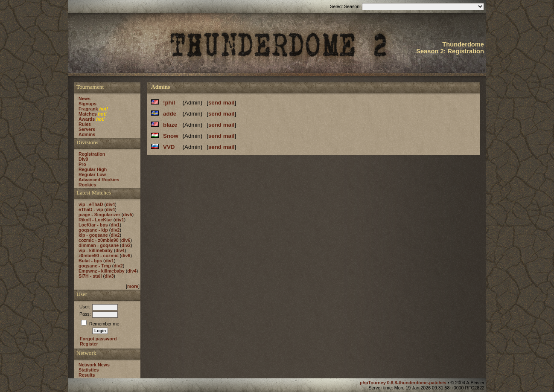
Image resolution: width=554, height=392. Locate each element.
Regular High (93, 169)
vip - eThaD (91, 204)
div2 (115, 230)
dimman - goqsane (99, 245)
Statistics (89, 370)
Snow (171, 136)
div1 (119, 220)
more (133, 286)
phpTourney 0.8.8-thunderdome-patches (404, 383)
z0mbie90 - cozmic (99, 256)
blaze (170, 125)
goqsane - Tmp (95, 266)
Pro (82, 164)
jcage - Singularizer (99, 215)
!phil (169, 103)
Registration (92, 154)
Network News (94, 365)
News (85, 99)
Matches (88, 114)
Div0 (83, 159)
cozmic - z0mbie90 (99, 240)
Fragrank (88, 109)
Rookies (87, 185)
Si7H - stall (90, 276)
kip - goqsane (93, 235)
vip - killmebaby (96, 250)
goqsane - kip (93, 230)
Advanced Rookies (99, 180)
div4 (110, 204)
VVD (169, 147)
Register (89, 344)
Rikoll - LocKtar (95, 220)
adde (170, 114)
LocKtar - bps (93, 225)
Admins (87, 134)
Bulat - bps (90, 261)
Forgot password (98, 339)
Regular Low (92, 174)
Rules (85, 124)
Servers (87, 129)
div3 (109, 276)
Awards (87, 119)
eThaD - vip (91, 209)
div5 (127, 215)
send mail (221, 103)
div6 (126, 240)
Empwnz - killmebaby (102, 271)
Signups (87, 104)
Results (87, 375)
